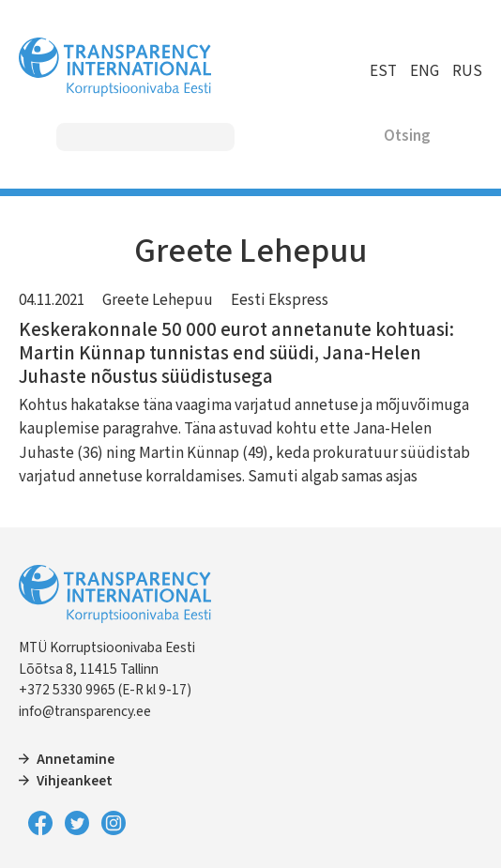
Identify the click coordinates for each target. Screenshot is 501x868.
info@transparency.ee (85, 711)
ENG (425, 71)
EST (383, 71)
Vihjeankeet (75, 781)
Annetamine (76, 759)
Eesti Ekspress (280, 300)
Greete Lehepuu (158, 300)
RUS (467, 71)
